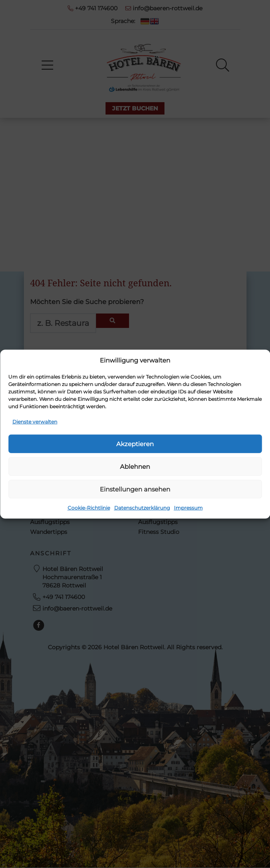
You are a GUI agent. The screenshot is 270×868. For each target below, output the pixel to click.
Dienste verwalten (35, 422)
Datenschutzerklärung (142, 508)
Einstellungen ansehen (135, 489)
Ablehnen (135, 466)
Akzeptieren (135, 443)
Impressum (188, 508)
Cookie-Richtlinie (89, 508)
